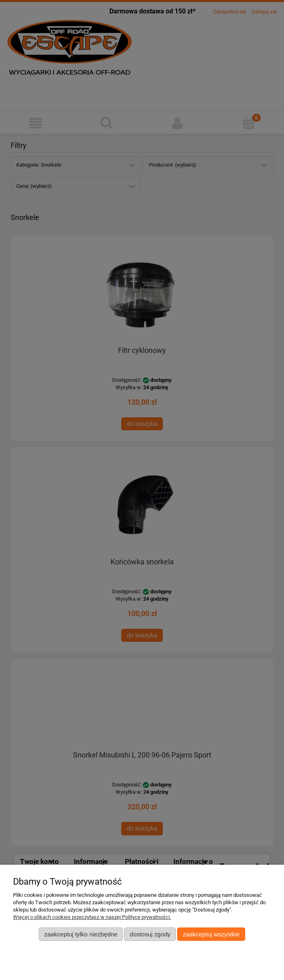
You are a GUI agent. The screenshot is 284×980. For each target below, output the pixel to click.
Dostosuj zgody (150, 934)
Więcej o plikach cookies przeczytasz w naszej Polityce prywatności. (92, 917)
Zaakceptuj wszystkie (211, 934)
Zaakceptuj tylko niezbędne (81, 934)
